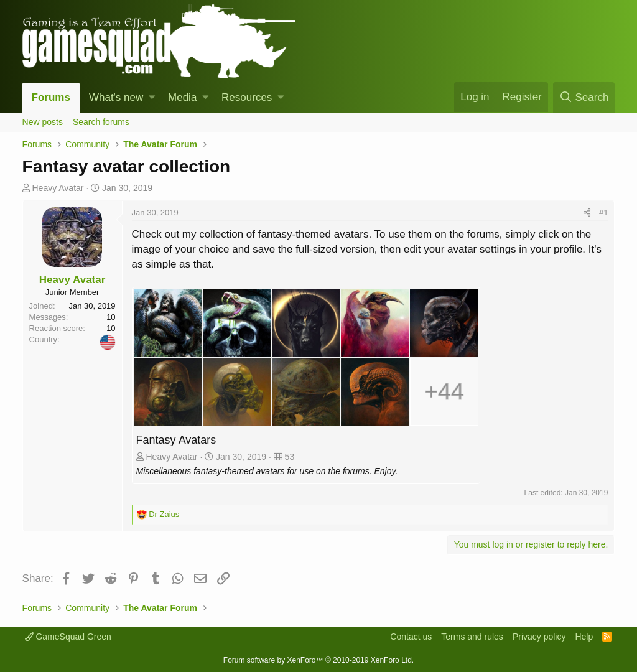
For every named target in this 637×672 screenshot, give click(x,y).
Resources (247, 97)
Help (584, 637)
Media (182, 97)
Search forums (101, 122)
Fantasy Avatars (176, 440)
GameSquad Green (68, 637)
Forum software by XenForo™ (318, 660)
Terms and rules (472, 637)
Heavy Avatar (58, 188)
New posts (43, 122)
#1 (603, 212)
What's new (116, 97)
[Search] (584, 97)
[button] (152, 98)
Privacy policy (539, 637)
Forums (51, 97)
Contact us (411, 637)
